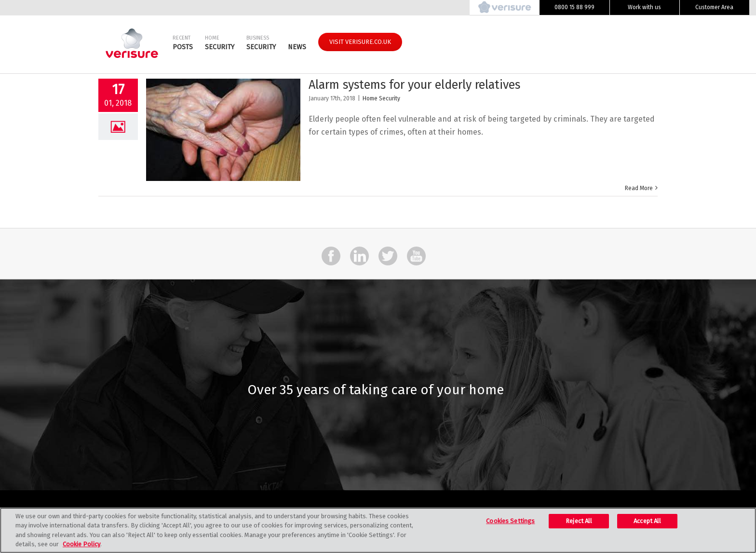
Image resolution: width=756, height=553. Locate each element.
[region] (378, 530)
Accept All (647, 521)
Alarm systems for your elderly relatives (414, 85)
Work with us (644, 7)
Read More (639, 188)
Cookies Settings (510, 521)
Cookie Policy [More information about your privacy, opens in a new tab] (81, 544)
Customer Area (714, 7)
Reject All (579, 521)
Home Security (381, 98)
